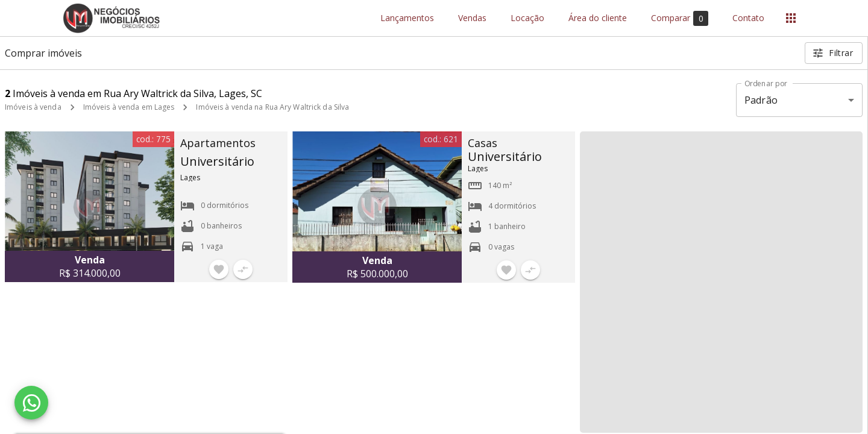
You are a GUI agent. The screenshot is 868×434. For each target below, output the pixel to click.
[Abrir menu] (791, 18)
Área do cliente (598, 18)
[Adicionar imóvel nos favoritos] (219, 269)
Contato (748, 18)
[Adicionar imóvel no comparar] (243, 269)
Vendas (472, 18)
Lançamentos (407, 18)
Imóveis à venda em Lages (129, 107)
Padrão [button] (761, 100)
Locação (527, 18)
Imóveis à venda (33, 107)
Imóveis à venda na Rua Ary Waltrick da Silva (272, 107)
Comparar (680, 18)
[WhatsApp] (31, 403)
